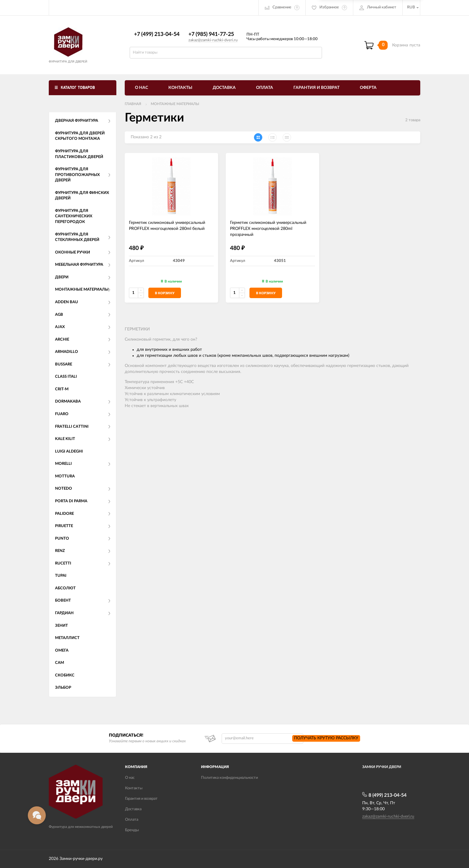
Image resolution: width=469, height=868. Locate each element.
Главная (133, 104)
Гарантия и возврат (316, 88)
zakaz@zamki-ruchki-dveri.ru (213, 40)
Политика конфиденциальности (229, 778)
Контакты (180, 88)
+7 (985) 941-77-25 (211, 34)
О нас (141, 88)
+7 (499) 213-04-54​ (157, 34)
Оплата (265, 88)
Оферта (368, 88)
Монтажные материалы (175, 104)
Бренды (132, 830)
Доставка (224, 88)
